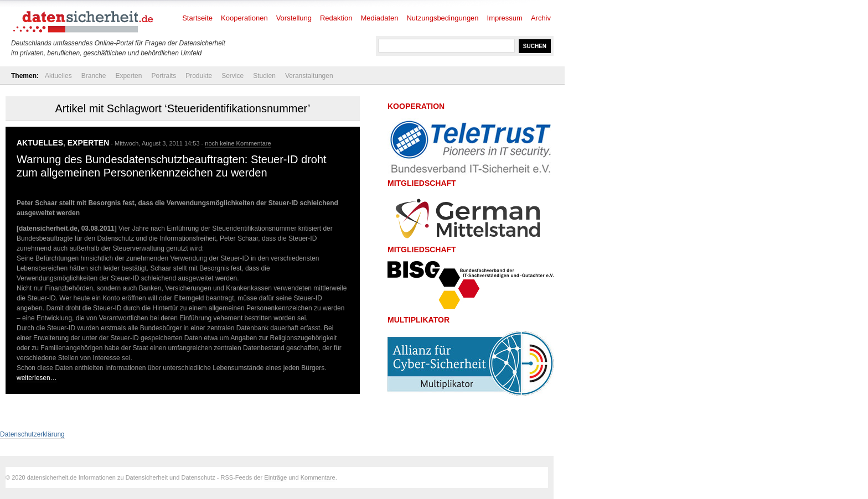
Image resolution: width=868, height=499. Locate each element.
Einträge (275, 477)
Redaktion (336, 18)
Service (232, 76)
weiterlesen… (37, 378)
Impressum (505, 18)
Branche (94, 76)
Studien (264, 76)
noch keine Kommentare (238, 143)
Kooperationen (244, 18)
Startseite (197, 18)
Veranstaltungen (309, 76)
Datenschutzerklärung (32, 434)
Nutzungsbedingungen (442, 18)
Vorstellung (294, 18)
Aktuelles (58, 76)
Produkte (199, 76)
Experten (128, 76)
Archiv (541, 18)
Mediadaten (380, 18)
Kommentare (318, 477)
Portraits (164, 76)
